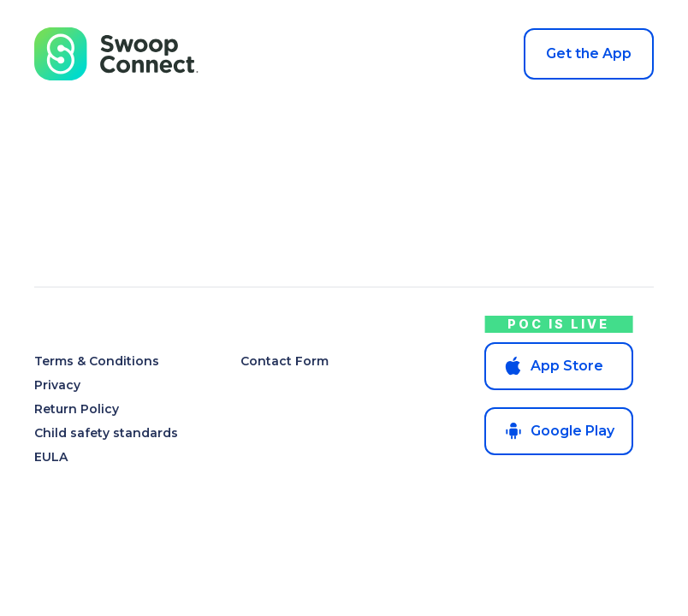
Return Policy (77, 409)
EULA (51, 457)
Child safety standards (106, 433)
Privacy (57, 385)
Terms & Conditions (97, 361)
